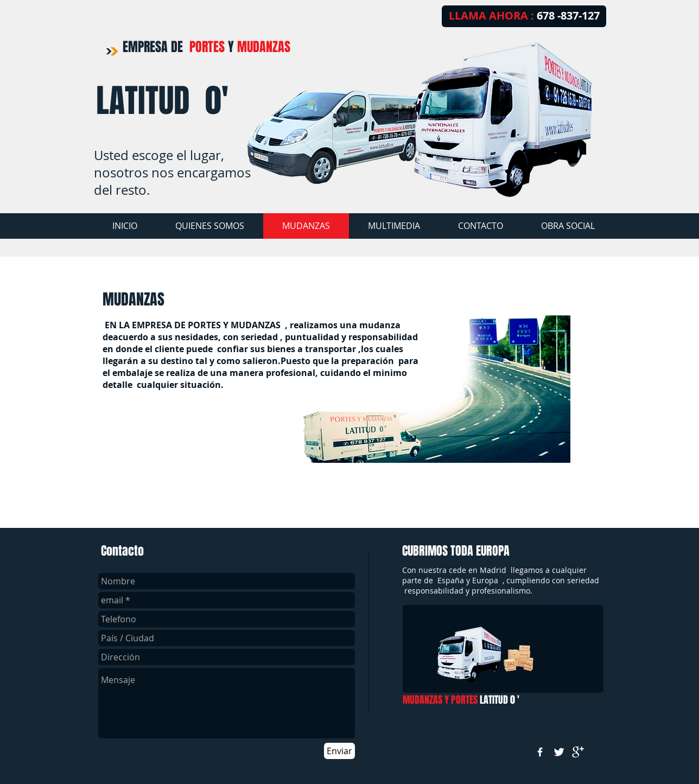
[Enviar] (339, 751)
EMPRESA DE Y (206, 47)
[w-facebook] (540, 752)
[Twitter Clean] (559, 752)
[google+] (578, 752)
